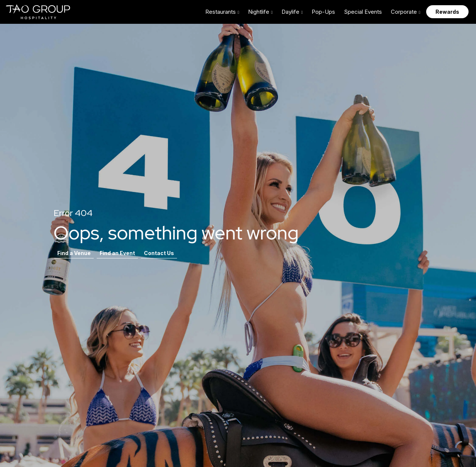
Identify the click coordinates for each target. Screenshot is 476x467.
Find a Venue (74, 253)
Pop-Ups (323, 12)
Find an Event (117, 253)
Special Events (363, 12)
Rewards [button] (447, 12)
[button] (222, 12)
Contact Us (159, 253)
